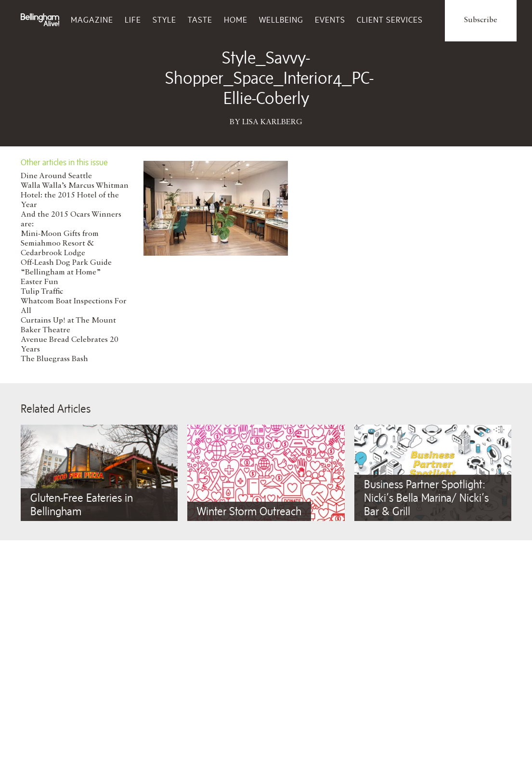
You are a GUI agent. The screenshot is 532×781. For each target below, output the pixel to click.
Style (164, 20)
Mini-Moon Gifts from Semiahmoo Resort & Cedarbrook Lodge (60, 244)
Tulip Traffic (42, 292)
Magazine (92, 20)
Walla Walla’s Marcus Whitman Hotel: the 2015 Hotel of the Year (75, 195)
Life (133, 20)
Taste (200, 20)
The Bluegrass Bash (54, 359)
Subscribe (481, 20)
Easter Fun (39, 282)
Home (236, 20)
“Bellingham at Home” (61, 273)
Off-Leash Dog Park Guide (66, 263)
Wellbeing (281, 20)
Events (330, 20)
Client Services (390, 20)
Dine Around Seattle (56, 176)
